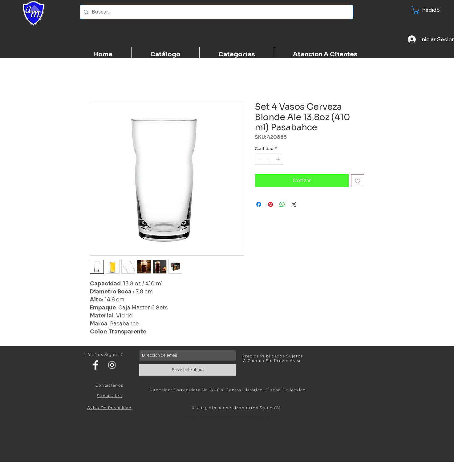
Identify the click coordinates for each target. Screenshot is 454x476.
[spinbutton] (269, 159)
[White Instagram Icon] (112, 365)
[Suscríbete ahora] (188, 370)
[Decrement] (259, 159)
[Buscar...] (216, 12)
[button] (430, 10)
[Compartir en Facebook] (259, 204)
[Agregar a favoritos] (358, 181)
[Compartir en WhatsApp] (282, 204)
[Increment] (279, 159)
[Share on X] (294, 204)
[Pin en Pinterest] (270, 204)
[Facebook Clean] (96, 365)
